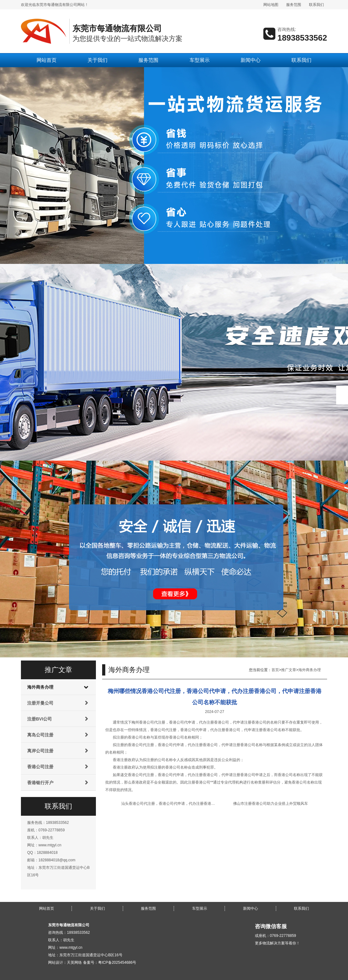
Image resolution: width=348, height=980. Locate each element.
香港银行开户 (40, 783)
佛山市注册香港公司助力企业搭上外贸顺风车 (271, 804)
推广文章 (289, 670)
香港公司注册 (40, 767)
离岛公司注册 (40, 735)
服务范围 (294, 5)
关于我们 (97, 60)
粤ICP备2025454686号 (117, 963)
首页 (275, 670)
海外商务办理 (40, 687)
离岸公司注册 (40, 751)
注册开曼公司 (40, 703)
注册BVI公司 (40, 719)
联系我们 (316, 5)
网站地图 (271, 5)
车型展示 (200, 60)
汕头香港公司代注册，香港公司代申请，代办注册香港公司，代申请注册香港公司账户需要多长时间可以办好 (211, 804)
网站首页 (47, 60)
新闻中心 (251, 60)
